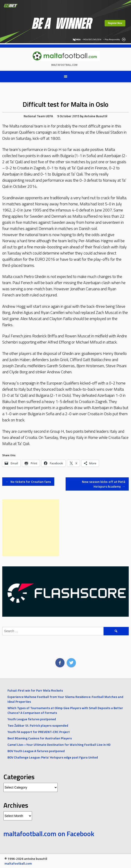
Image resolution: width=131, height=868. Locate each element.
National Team (34, 116)
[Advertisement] (31, 528)
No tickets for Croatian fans (28, 482)
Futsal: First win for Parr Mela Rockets (35, 690)
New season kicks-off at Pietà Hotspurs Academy (104, 484)
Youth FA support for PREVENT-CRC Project (39, 732)
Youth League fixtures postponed (32, 719)
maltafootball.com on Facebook (49, 834)
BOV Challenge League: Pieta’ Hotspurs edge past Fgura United (53, 757)
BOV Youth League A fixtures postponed (36, 751)
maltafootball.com (64, 65)
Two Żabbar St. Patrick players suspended (38, 725)
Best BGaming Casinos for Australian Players (40, 738)
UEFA (49, 116)
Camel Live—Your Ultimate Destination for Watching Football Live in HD (59, 745)
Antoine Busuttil (96, 116)
